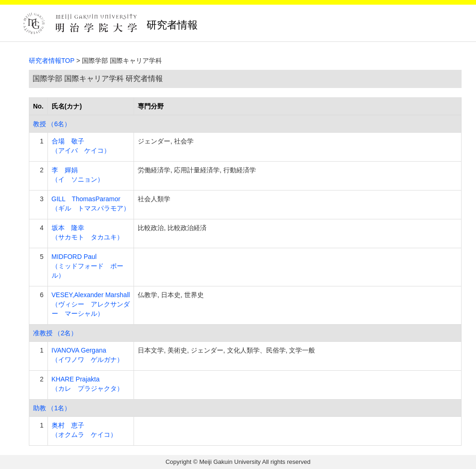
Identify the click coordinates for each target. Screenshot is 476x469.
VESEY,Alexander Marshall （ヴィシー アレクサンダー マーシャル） (91, 304)
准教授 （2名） (55, 333)
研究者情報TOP (52, 61)
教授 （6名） (52, 124)
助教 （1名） (52, 408)
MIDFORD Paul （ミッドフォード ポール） (87, 266)
